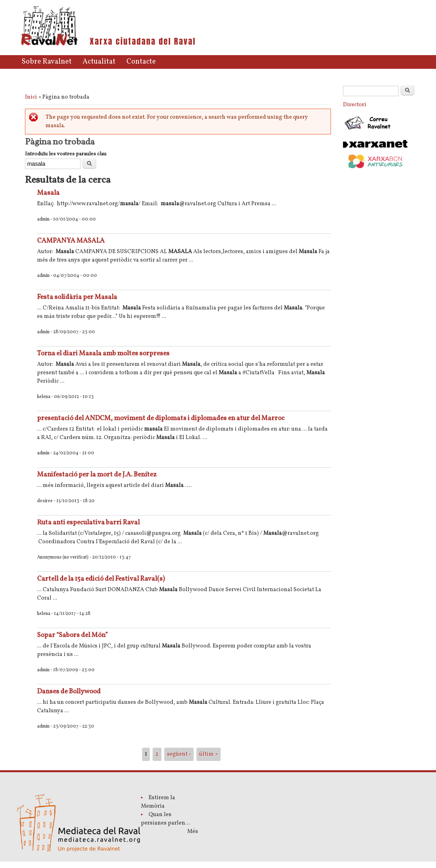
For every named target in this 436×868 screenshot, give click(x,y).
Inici (31, 97)
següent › (179, 754)
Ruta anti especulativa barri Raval (88, 523)
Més (193, 832)
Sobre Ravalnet (47, 62)
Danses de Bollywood (69, 692)
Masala (48, 193)
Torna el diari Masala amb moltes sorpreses (103, 354)
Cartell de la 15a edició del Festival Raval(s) (101, 579)
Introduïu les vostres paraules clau (66, 154)
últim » (209, 754)
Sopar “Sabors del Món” (72, 635)
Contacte (141, 62)
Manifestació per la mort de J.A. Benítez (97, 475)
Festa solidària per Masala (77, 297)
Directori (355, 105)
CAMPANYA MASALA (71, 241)
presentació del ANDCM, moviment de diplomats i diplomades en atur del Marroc (161, 418)
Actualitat (99, 62)
